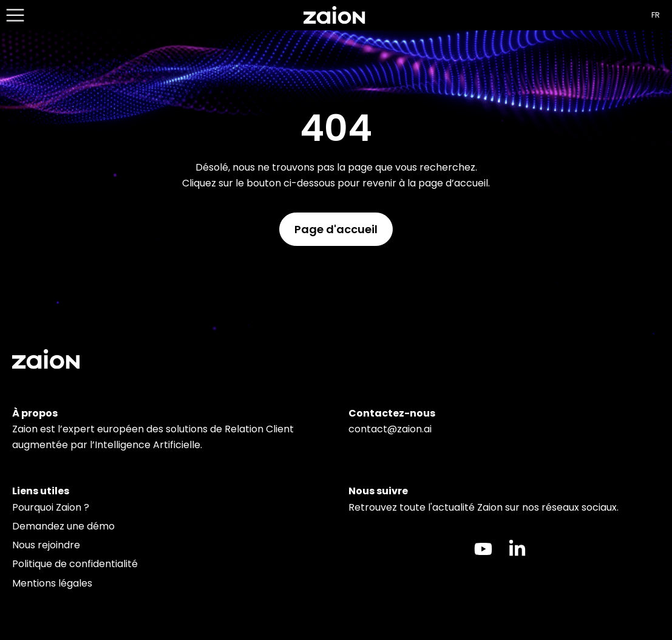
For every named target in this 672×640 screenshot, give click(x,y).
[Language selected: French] (659, 15)
